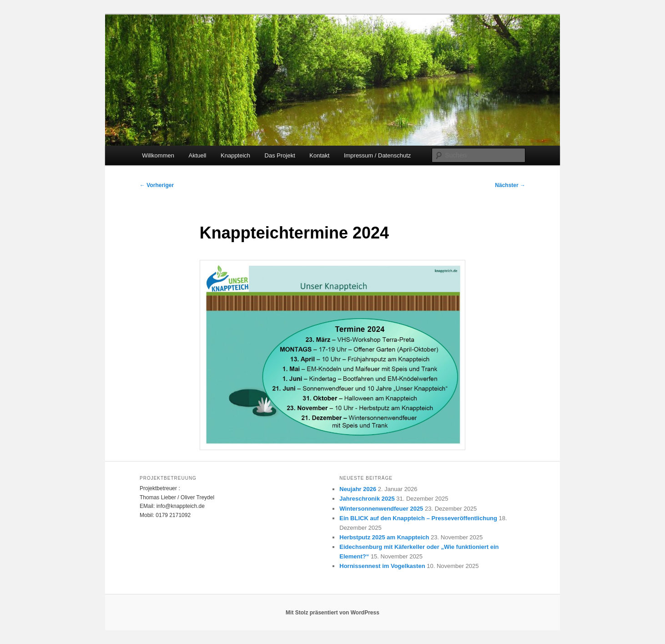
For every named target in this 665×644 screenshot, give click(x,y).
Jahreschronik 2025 (367, 499)
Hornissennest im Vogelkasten (382, 566)
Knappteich (235, 155)
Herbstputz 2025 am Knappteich (384, 537)
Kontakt (319, 155)
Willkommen (158, 155)
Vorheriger (157, 185)
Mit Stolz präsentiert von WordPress (332, 613)
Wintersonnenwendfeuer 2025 (381, 509)
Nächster (510, 185)
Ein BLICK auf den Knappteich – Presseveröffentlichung (418, 518)
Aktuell (197, 155)
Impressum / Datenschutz (377, 155)
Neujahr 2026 (358, 489)
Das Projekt (280, 155)
